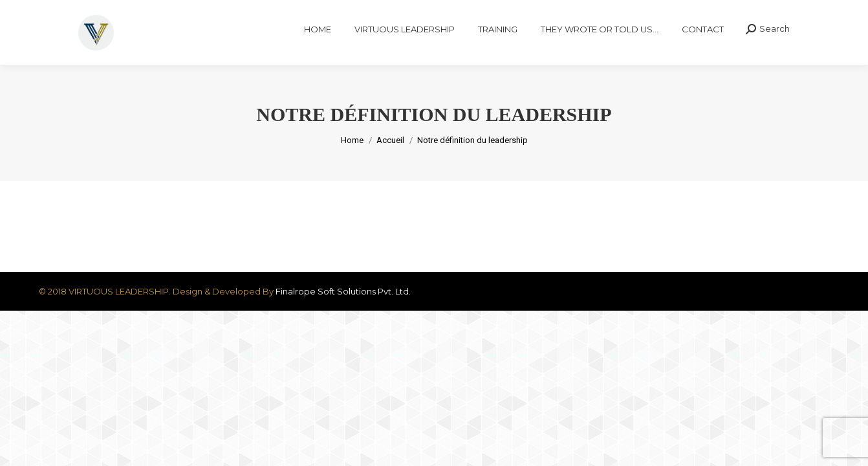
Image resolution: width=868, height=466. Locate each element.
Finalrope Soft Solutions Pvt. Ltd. (343, 315)
